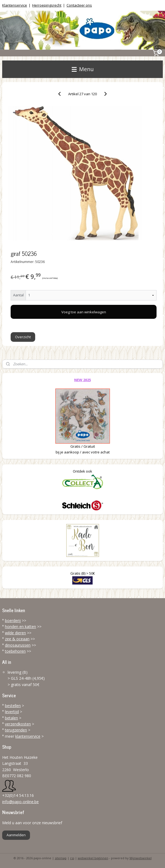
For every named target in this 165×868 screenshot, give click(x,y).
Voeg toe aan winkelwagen (84, 312)
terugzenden (16, 730)
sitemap (61, 858)
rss (72, 858)
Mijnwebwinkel (141, 858)
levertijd (12, 712)
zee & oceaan (17, 639)
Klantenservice (15, 5)
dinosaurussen (18, 645)
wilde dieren (15, 633)
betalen (11, 718)
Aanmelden (16, 835)
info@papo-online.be (20, 802)
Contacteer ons (79, 5)
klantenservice (28, 736)
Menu (83, 69)
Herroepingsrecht (47, 5)
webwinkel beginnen (93, 858)
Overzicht (23, 337)
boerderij (13, 620)
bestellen (13, 706)
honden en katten (20, 627)
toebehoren (15, 651)
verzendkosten (18, 724)
